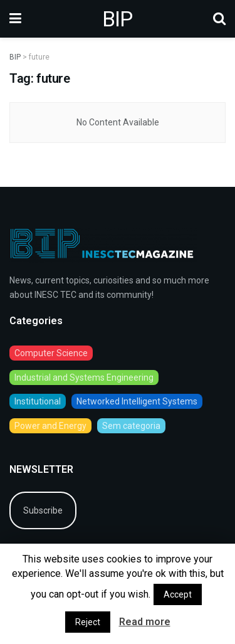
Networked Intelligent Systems (137, 401)
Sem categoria (131, 426)
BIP (118, 19)
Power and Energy (50, 426)
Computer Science (51, 353)
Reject (88, 622)
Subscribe (43, 510)
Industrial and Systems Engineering (84, 377)
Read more (145, 622)
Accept (178, 594)
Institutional (38, 401)
